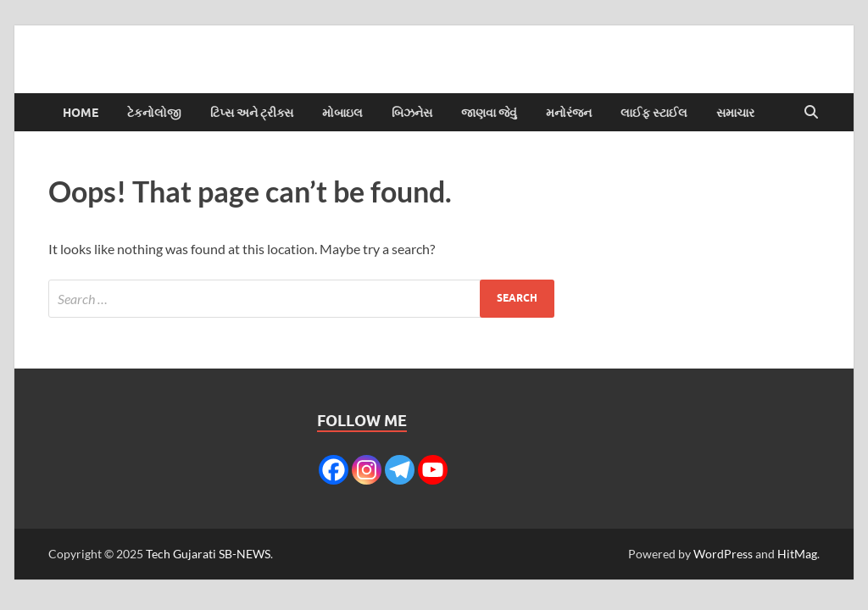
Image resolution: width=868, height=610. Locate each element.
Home (81, 113)
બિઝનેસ (412, 113)
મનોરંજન (569, 113)
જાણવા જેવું (489, 113)
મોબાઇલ (342, 113)
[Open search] (811, 113)
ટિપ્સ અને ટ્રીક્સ (252, 113)
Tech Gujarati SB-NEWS (208, 554)
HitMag (797, 554)
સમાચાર (735, 113)
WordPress (723, 554)
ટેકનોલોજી (154, 113)
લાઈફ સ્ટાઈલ (654, 113)
